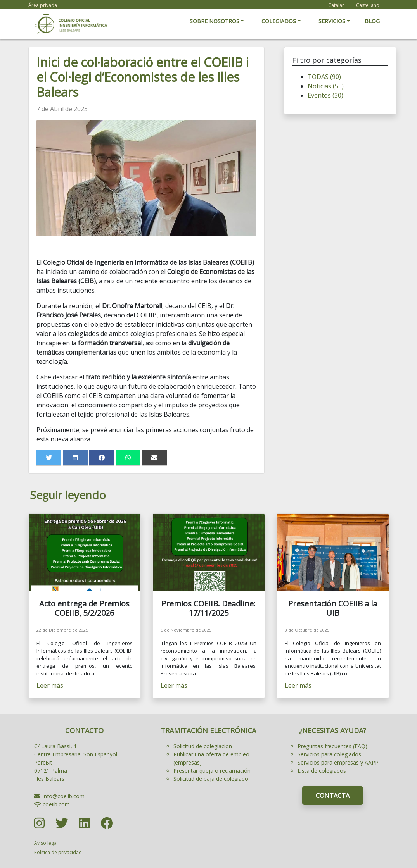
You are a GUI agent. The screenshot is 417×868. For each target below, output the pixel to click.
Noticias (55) (326, 86)
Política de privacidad (58, 852)
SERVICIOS (332, 21)
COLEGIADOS (279, 21)
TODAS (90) (324, 77)
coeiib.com (56, 804)
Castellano (368, 5)
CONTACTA (333, 796)
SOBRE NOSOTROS (215, 21)
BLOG (372, 21)
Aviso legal (46, 843)
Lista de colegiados (322, 771)
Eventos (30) (325, 95)
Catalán (337, 5)
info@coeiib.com (64, 796)
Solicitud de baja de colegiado (211, 779)
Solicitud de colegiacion (203, 746)
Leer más (50, 685)
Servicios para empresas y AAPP (338, 762)
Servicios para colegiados (329, 754)
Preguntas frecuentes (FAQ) (332, 746)
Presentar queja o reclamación (212, 771)
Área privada (43, 5)
